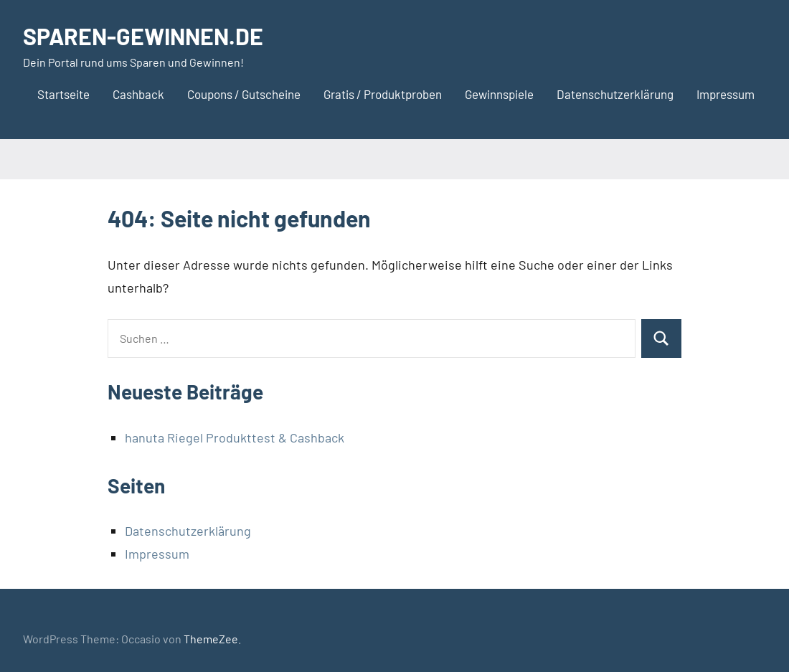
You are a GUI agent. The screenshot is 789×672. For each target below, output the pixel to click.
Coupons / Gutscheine (244, 94)
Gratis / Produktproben (383, 94)
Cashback (138, 94)
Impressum (726, 94)
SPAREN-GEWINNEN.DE (143, 36)
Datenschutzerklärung (615, 94)
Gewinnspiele (499, 94)
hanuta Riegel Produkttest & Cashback (235, 437)
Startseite (63, 94)
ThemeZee (211, 639)
